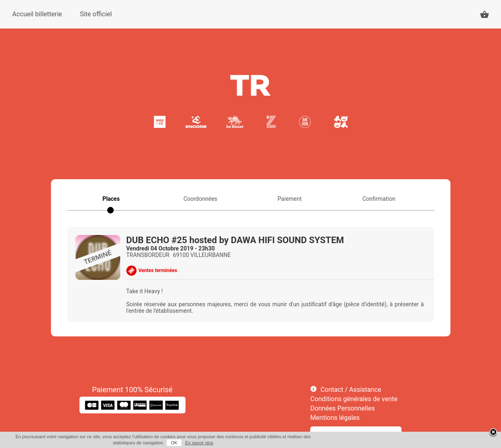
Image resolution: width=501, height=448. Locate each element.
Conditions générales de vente (354, 399)
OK (174, 443)
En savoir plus (199, 443)
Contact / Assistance (351, 390)
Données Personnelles (342, 408)
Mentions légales (335, 418)
